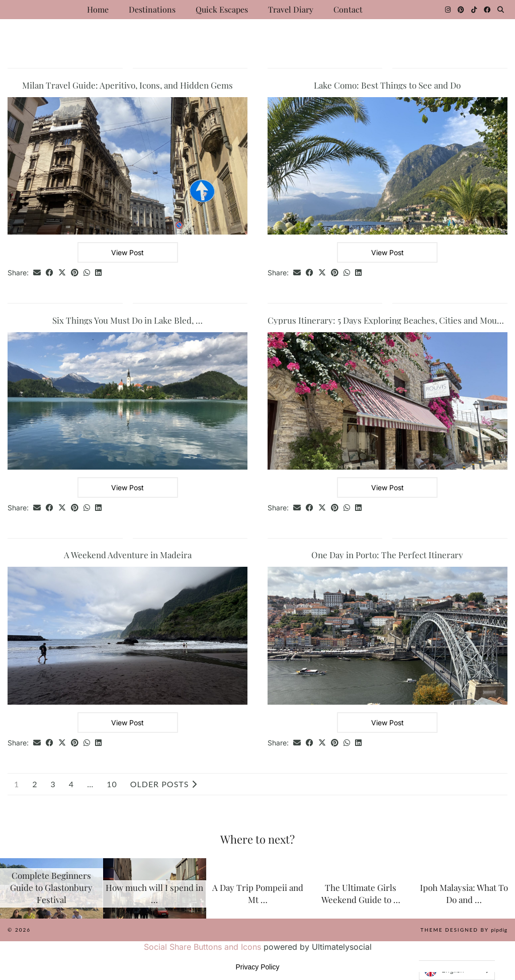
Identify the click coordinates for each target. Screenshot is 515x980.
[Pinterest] (461, 10)
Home (98, 9)
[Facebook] (487, 10)
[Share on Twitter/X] (62, 273)
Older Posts (164, 784)
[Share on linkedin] (98, 273)
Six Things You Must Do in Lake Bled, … (127, 320)
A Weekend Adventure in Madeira (128, 555)
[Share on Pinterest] (75, 273)
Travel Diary (291, 9)
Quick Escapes (222, 9)
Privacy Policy (257, 967)
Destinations (152, 9)
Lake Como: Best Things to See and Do (387, 85)
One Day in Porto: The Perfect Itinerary (387, 555)
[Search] (501, 10)
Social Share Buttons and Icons (202, 947)
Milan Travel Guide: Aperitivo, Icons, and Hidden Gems (127, 85)
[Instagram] (448, 10)
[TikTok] (474, 10)
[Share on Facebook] (50, 273)
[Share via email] (37, 273)
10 (112, 784)
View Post (127, 252)
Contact (348, 9)
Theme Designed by (464, 930)
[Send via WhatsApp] (87, 273)
